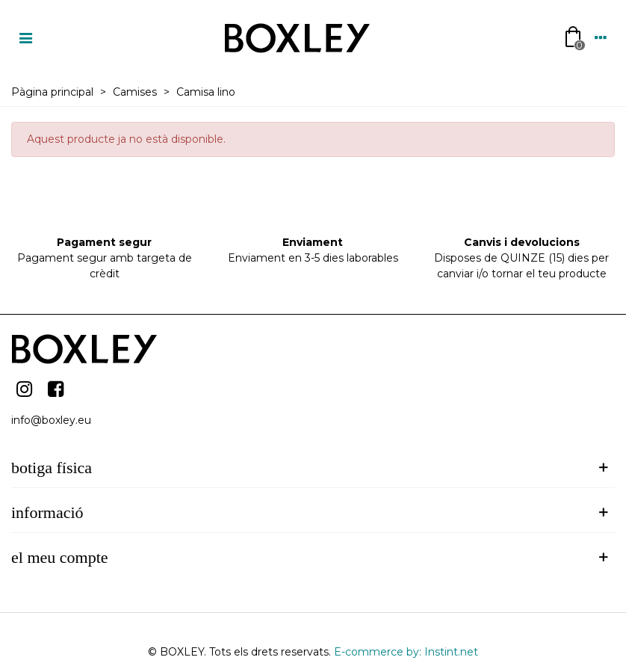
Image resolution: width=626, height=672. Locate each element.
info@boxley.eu (51, 420)
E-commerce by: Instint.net (406, 652)
